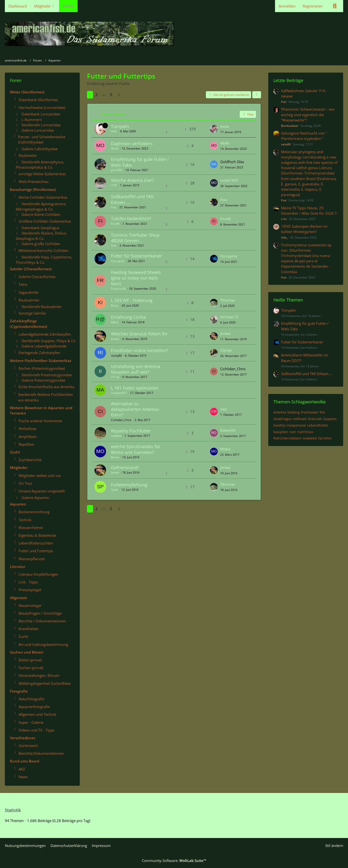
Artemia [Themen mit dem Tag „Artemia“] (280, 412)
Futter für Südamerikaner (136, 256)
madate (116, 436)
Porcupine (118, 261)
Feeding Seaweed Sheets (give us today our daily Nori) (136, 278)
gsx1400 (117, 170)
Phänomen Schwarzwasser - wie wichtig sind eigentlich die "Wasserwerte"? (308, 114)
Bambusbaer (290, 126)
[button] (257, 95)
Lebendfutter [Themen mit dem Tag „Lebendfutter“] (318, 425)
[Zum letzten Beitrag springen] (214, 129)
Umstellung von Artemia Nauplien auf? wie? (136, 369)
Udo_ (284, 238)
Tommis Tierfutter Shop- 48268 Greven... (136, 238)
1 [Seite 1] (90, 95)
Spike (115, 490)
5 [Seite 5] (111, 95)
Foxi (114, 207)
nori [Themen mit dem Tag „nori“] (293, 432)
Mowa (115, 457)
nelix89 (286, 144)
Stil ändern (334, 845)
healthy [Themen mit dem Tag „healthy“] (279, 425)
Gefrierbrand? (125, 468)
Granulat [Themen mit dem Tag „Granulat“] (315, 419)
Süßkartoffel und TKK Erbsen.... (132, 199)
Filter (248, 114)
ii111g (115, 377)
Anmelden (287, 6)
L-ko (284, 219)
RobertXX (228, 430)
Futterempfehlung (129, 485)
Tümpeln (120, 126)
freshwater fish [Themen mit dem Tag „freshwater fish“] (313, 412)
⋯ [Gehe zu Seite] (104, 95)
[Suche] (335, 6)
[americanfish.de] (174, 34)
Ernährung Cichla (128, 317)
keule (225, 126)
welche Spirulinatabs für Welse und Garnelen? (136, 449)
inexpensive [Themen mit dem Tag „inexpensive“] (296, 425)
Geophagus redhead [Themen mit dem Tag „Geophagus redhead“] (290, 419)
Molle (115, 148)
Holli (114, 131)
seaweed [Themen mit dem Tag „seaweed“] (310, 438)
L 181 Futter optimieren (135, 388)
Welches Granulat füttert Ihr (139, 334)
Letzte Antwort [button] (114, 114)
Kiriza (115, 306)
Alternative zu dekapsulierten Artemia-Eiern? (135, 409)
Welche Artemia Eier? (132, 180)
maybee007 (119, 393)
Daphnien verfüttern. (132, 143)
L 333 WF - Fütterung (132, 300)
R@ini (115, 322)
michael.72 (229, 317)
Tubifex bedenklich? (131, 219)
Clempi (226, 350)
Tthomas (227, 300)
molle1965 (229, 180)
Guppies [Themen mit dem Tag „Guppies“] (330, 419)
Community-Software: (174, 860)
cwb (224, 409)
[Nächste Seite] (119, 95)
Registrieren (313, 6)
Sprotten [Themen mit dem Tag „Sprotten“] (325, 438)
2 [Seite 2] (97, 95)
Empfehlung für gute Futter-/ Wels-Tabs (140, 162)
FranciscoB (118, 289)
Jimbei (115, 339)
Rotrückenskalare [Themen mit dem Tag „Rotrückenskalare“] (287, 438)
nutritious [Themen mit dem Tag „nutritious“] (305, 432)
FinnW (115, 224)
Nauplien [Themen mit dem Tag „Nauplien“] (281, 432)
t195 (114, 185)
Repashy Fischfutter (131, 431)
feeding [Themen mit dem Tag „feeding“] (294, 412)
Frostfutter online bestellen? (139, 350)
